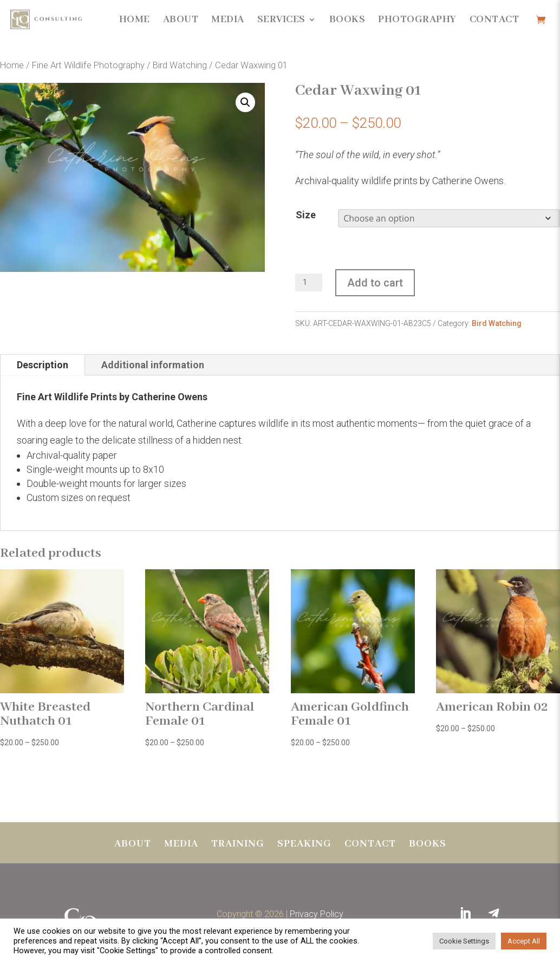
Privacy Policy (317, 914)
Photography (417, 19)
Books (347, 19)
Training (238, 845)
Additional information (153, 365)
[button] (245, 102)
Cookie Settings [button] (464, 941)
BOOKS (428, 845)
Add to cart (375, 283)
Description (43, 365)
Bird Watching (180, 65)
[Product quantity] (309, 283)
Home (135, 19)
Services (281, 19)
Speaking (304, 845)
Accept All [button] (524, 941)
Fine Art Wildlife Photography (88, 65)
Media (228, 19)
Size (306, 215)
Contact (494, 19)
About (181, 19)
